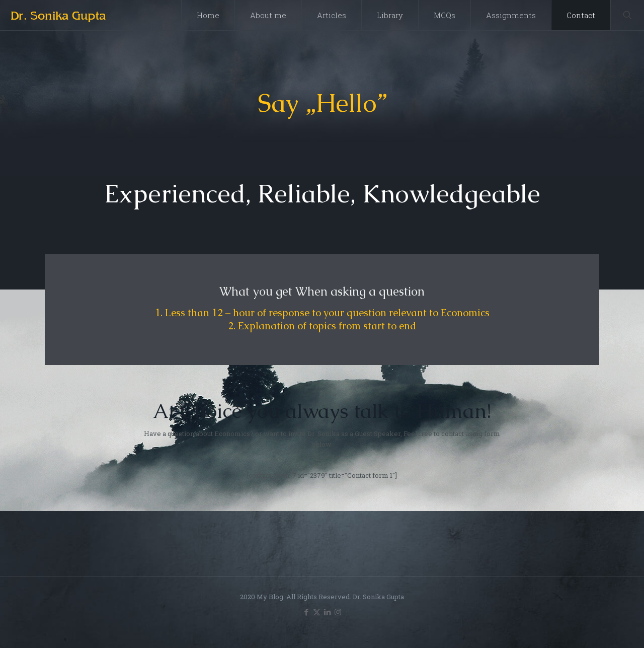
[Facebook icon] (306, 612)
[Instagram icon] (338, 612)
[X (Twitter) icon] (317, 612)
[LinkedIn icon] (327, 612)
